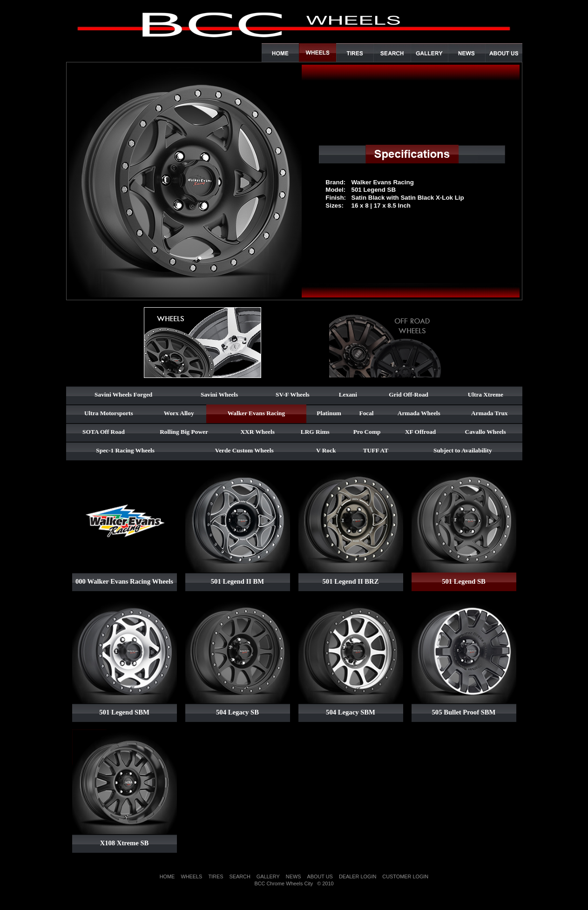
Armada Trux (489, 413)
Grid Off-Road (409, 394)
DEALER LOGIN (358, 876)
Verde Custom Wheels (244, 450)
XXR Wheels (257, 432)
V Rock (326, 450)
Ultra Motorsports (109, 413)
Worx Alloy (179, 413)
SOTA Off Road (104, 432)
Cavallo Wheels (486, 432)
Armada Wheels (419, 413)
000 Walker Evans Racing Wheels (124, 581)
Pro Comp (367, 432)
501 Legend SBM (124, 712)
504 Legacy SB (237, 712)
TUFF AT (376, 450)
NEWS (294, 876)
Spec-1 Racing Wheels (125, 450)
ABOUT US (320, 876)
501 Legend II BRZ (351, 581)
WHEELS (191, 876)
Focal (366, 413)
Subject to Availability (463, 450)
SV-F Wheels (293, 394)
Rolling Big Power (184, 432)
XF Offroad (420, 432)
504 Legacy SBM (351, 712)
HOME (167, 876)
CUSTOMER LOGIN (405, 876)
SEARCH (240, 876)
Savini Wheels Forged (123, 394)
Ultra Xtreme (486, 394)
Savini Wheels (219, 394)
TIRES (216, 876)
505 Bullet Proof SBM (464, 712)
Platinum (329, 413)
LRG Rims (315, 432)
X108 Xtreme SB (125, 843)
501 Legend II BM (237, 581)
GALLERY (268, 876)
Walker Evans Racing (256, 413)
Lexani (348, 394)
